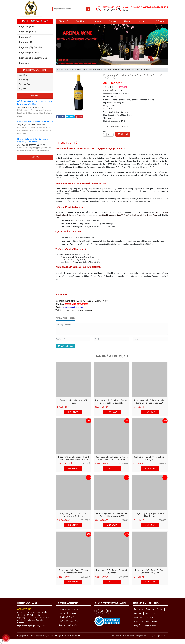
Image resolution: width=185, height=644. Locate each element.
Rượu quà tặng (151, 613)
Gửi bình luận (65, 346)
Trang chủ (64, 21)
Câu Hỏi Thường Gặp (66, 625)
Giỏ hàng (158, 21)
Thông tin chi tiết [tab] (68, 143)
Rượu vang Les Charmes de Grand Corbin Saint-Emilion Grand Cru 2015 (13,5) (73, 460)
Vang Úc (137, 626)
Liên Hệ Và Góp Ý (65, 617)
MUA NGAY (73, 412)
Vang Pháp (150, 617)
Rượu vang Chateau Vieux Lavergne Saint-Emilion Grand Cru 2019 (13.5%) (112, 460)
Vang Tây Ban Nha (141, 622)
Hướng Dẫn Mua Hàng (67, 621)
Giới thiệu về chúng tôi (67, 609)
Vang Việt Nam (150, 626)
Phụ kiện (113, 21)
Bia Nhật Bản (25, 84)
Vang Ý (154, 622)
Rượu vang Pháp (27, 27)
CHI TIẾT (123, 134)
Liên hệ (141, 21)
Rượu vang (96, 21)
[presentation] (59, 45)
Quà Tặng (80, 21)
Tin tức (127, 21)
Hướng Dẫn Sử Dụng (66, 613)
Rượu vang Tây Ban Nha (31, 47)
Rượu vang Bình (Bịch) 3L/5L (33, 58)
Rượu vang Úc (26, 42)
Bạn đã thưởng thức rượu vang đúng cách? (35, 121)
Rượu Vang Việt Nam (29, 53)
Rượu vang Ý (25, 37)
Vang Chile (138, 617)
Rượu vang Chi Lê (28, 32)
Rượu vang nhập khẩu (155, 609)
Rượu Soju (24, 63)
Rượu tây (138, 613)
